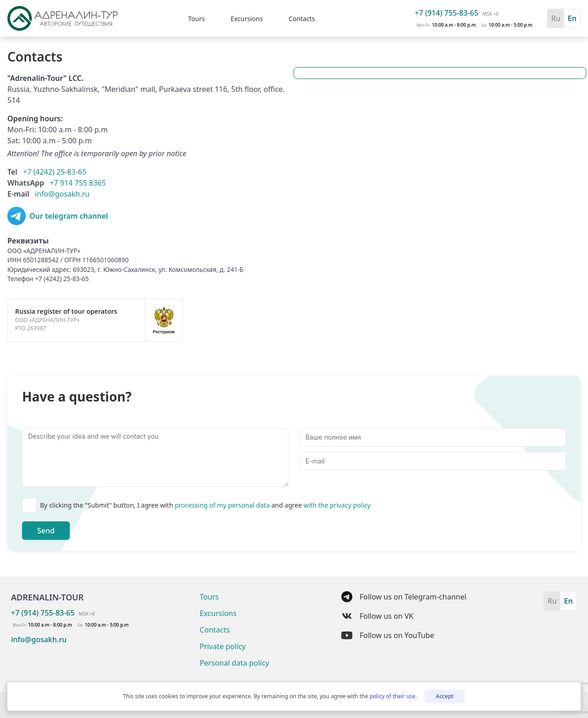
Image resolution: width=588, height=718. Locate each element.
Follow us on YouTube (388, 635)
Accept (445, 696)
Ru (556, 18)
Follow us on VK (377, 616)
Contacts (302, 19)
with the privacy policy (337, 505)
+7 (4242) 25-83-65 (55, 172)
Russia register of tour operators (66, 311)
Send (46, 531)
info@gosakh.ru (62, 194)
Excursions (247, 19)
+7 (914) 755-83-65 (447, 13)
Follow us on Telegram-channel (404, 597)
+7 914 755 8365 (78, 183)
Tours (196, 19)
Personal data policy (235, 663)
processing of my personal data (223, 505)
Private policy (223, 646)
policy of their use (392, 696)
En (572, 18)
